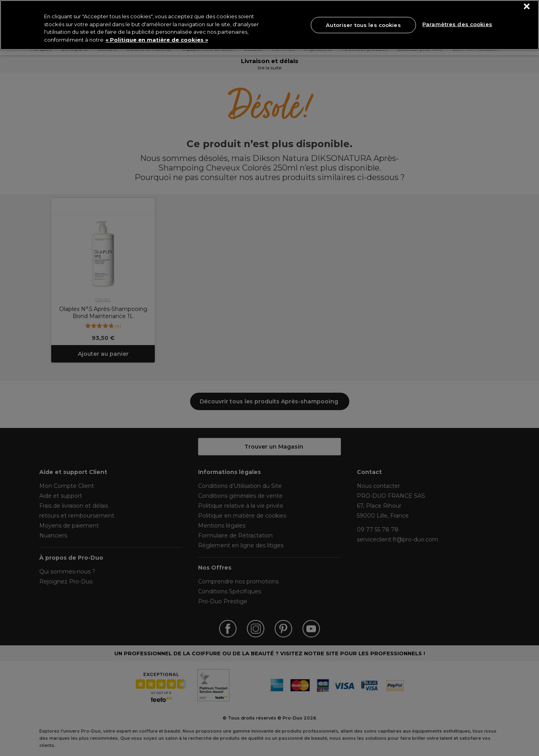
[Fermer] (527, 7)
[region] (269, 25)
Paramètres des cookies (457, 24)
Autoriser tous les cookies (363, 25)
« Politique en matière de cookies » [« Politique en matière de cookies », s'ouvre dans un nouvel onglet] (157, 40)
